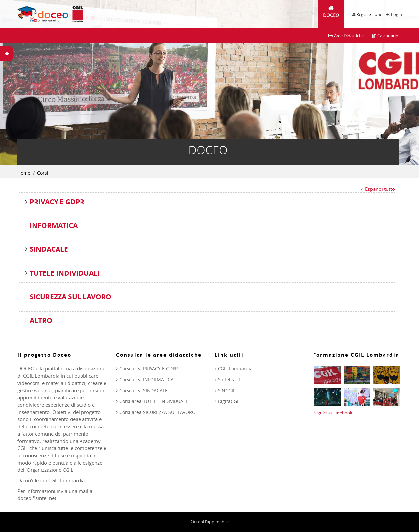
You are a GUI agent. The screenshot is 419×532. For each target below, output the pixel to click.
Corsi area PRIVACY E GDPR (149, 369)
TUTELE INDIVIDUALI (65, 273)
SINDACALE (49, 249)
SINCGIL (227, 390)
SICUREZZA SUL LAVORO (70, 297)
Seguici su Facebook (333, 413)
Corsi (43, 173)
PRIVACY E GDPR (57, 202)
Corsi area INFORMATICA (146, 380)
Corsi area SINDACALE (143, 390)
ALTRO (41, 321)
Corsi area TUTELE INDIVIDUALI (153, 401)
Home (24, 173)
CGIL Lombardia (235, 369)
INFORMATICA (54, 226)
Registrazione (369, 14)
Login (396, 14)
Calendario (385, 36)
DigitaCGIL (229, 401)
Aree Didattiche (346, 36)
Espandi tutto (380, 189)
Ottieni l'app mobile (210, 522)
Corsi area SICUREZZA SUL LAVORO (157, 412)
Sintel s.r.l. (230, 380)
